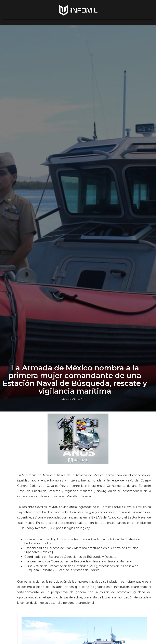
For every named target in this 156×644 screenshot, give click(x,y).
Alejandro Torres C (72, 399)
